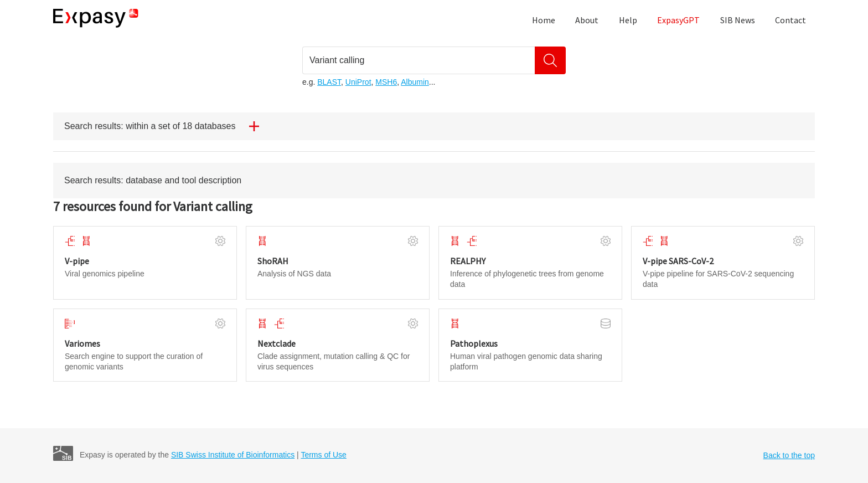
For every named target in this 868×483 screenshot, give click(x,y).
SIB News (738, 20)
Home (544, 20)
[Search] (550, 60)
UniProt (358, 82)
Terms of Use (323, 455)
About (587, 20)
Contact (790, 20)
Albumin (415, 82)
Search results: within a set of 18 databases (166, 126)
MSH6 (386, 82)
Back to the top (789, 455)
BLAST (329, 82)
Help (628, 20)
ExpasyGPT (678, 20)
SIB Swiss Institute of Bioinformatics (233, 455)
